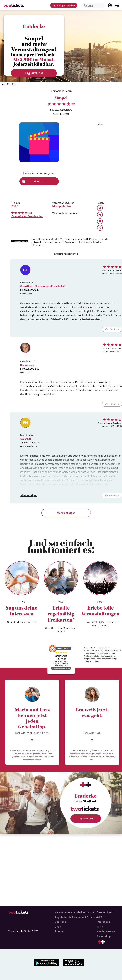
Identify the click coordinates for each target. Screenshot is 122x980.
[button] (84, 5)
